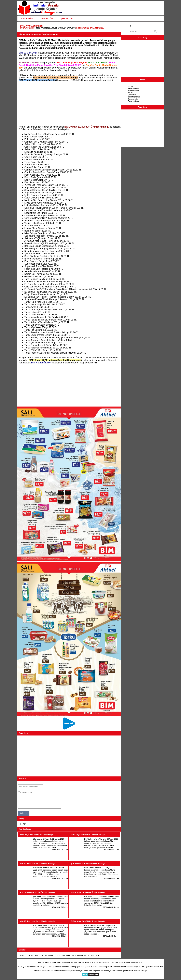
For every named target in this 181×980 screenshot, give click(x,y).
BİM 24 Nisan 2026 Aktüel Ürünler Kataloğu (88, 921)
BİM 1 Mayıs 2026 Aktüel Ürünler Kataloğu (88, 835)
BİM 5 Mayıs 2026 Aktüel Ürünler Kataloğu (56, 28)
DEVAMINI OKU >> (60, 850)
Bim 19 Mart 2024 (36, 955)
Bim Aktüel (23, 955)
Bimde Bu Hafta (55, 955)
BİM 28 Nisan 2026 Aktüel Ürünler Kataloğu (88, 892)
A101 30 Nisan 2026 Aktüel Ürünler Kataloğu (37, 864)
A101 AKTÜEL (28, 18)
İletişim (131, 86)
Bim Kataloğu (78, 955)
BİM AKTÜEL (48, 18)
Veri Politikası (133, 88)
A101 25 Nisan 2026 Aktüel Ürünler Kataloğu (37, 921)
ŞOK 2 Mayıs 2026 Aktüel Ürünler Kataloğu (88, 864)
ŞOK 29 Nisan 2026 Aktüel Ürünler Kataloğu (37, 892)
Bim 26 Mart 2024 (92, 955)
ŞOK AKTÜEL (67, 18)
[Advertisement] (69, 104)
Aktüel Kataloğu (140, 971)
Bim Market (67, 955)
